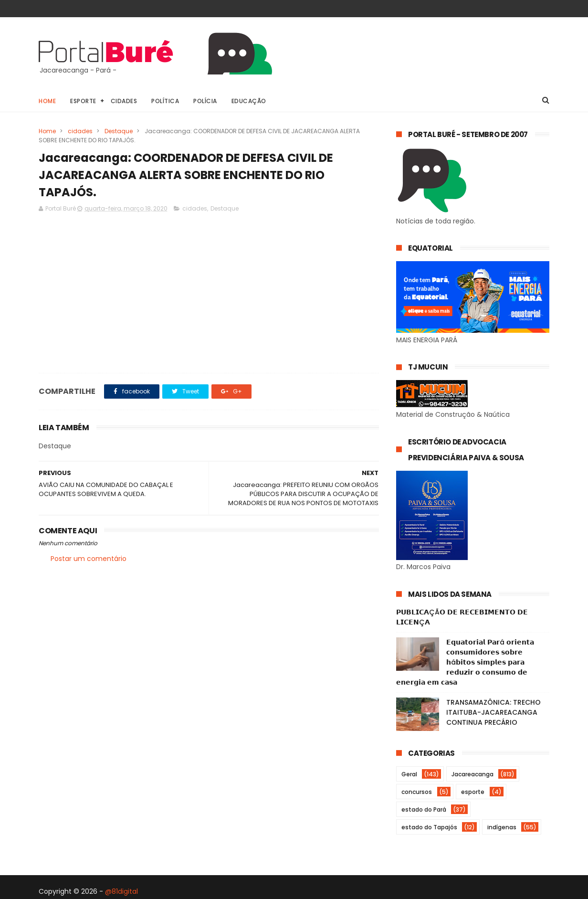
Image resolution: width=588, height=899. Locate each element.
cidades (80, 131)
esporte (473, 792)
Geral (409, 774)
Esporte (83, 101)
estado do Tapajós (429, 827)
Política (165, 101)
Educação (249, 101)
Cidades (124, 101)
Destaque (119, 131)
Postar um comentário (89, 559)
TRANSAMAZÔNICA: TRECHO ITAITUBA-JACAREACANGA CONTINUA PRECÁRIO (493, 712)
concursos (417, 792)
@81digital (121, 891)
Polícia (205, 101)
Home (47, 101)
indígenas (502, 827)
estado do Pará (424, 809)
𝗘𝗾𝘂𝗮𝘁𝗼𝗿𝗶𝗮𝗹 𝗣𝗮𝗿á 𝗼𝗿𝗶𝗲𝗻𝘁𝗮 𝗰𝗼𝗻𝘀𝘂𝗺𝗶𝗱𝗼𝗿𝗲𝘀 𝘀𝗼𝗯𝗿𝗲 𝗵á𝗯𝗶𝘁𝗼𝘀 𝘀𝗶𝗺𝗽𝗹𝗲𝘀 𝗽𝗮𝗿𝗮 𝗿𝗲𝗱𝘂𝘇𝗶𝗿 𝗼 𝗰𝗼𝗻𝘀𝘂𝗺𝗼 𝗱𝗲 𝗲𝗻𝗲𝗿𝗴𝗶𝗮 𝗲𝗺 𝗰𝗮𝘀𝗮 (465, 662)
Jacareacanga (472, 774)
